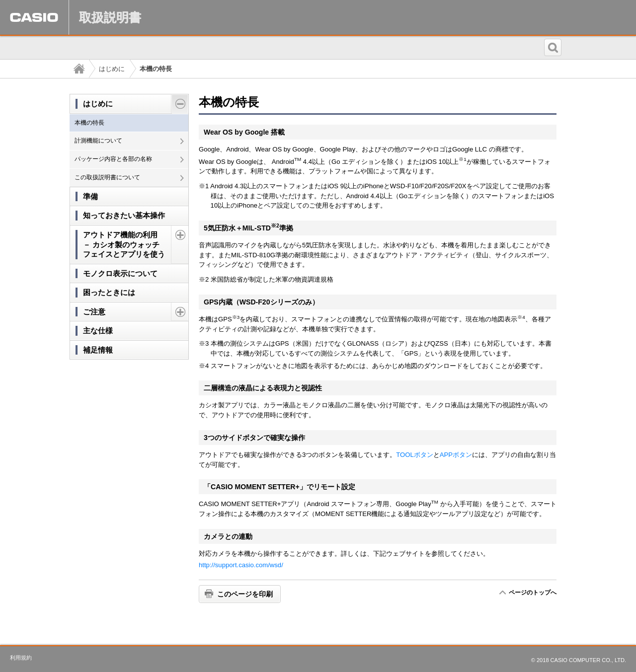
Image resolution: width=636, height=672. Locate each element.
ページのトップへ (532, 593)
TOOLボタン (414, 455)
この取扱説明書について (107, 177)
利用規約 (21, 658)
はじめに (112, 69)
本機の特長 (89, 123)
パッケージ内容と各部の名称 (113, 159)
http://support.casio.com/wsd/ (241, 565)
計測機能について (98, 141)
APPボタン (456, 455)
